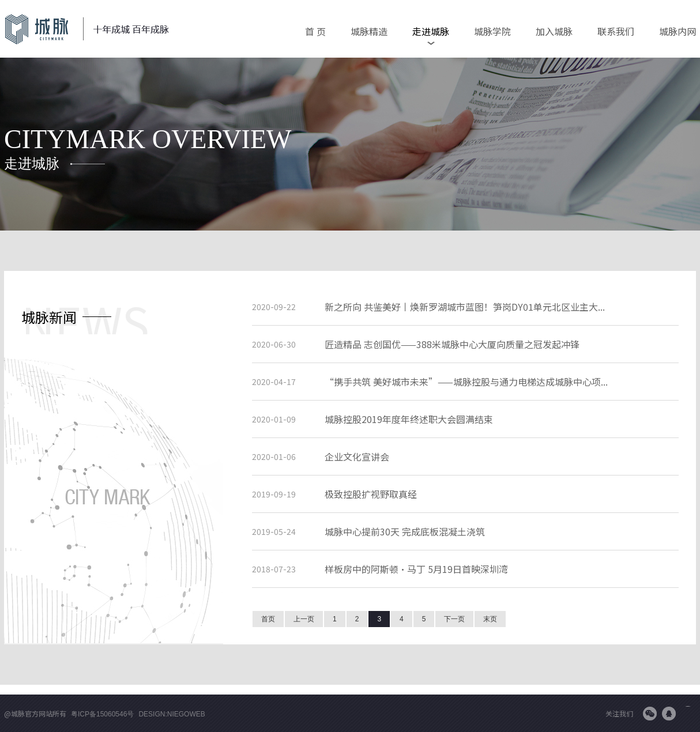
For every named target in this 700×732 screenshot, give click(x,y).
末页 (490, 619)
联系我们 (616, 31)
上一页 (304, 619)
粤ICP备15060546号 (102, 714)
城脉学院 (492, 31)
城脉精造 (369, 31)
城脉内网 (678, 31)
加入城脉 (554, 31)
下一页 (454, 619)
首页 (268, 619)
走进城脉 (431, 31)
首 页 (315, 31)
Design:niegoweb (172, 714)
